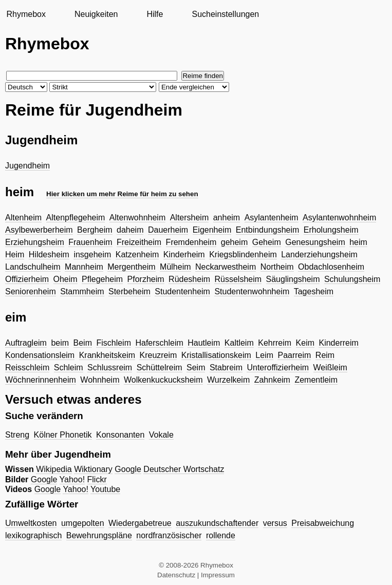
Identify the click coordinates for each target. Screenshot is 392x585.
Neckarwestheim (226, 267)
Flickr (97, 479)
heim (358, 242)
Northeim (277, 267)
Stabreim (226, 367)
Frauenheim (90, 242)
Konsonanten (120, 435)
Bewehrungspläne (99, 535)
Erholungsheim (331, 230)
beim (60, 343)
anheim (227, 218)
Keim (305, 343)
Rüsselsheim (238, 279)
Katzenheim (137, 254)
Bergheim (95, 230)
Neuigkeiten (96, 14)
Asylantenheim (272, 218)
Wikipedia (54, 469)
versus (275, 523)
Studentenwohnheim (252, 291)
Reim (325, 355)
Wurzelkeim (228, 380)
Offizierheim (27, 279)
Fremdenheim (191, 242)
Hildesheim (49, 254)
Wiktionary (93, 469)
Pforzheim (146, 279)
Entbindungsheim (268, 230)
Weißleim (330, 367)
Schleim (69, 367)
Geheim (267, 242)
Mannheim (84, 267)
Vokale (161, 435)
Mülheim (175, 267)
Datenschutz (176, 575)
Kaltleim (239, 343)
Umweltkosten (31, 523)
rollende (221, 535)
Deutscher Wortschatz (184, 469)
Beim (83, 343)
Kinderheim (184, 254)
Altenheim (23, 218)
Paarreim (294, 355)
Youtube (105, 489)
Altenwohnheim (137, 218)
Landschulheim (33, 267)
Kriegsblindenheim (243, 254)
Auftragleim (26, 343)
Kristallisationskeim (216, 355)
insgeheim (92, 254)
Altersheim (190, 218)
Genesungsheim (315, 242)
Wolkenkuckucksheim (163, 380)
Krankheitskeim (107, 355)
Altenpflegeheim (76, 218)
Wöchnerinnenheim (41, 380)
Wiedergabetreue (140, 523)
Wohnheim (100, 380)
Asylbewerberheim (39, 230)
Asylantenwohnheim (339, 218)
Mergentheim (131, 267)
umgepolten (83, 523)
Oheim (66, 279)
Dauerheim (168, 230)
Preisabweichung (323, 523)
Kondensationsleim (40, 355)
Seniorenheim (31, 291)
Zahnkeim (272, 380)
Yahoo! (72, 479)
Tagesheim (314, 291)
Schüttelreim (160, 367)
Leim (264, 355)
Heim (15, 254)
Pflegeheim (102, 279)
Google (128, 469)
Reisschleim (27, 367)
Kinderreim (338, 343)
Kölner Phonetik (63, 435)
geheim (234, 242)
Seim (196, 367)
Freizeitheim (139, 242)
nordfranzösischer (169, 535)
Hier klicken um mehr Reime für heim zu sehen (122, 194)
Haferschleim (159, 343)
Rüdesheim (189, 279)
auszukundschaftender (217, 523)
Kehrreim (275, 343)
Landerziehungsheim (319, 254)
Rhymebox (26, 14)
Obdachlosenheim (331, 267)
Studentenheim (182, 291)
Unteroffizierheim (278, 367)
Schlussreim (110, 367)
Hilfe (155, 14)
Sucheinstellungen (225, 14)
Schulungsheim (352, 279)
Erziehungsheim (35, 242)
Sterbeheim (129, 291)
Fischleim (114, 343)
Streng (17, 435)
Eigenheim (212, 230)
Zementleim (316, 380)
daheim (130, 230)
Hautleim (204, 343)
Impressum (218, 575)
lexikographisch (33, 535)
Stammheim (82, 291)
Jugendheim (27, 166)
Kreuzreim (158, 355)
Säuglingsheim (293, 279)
